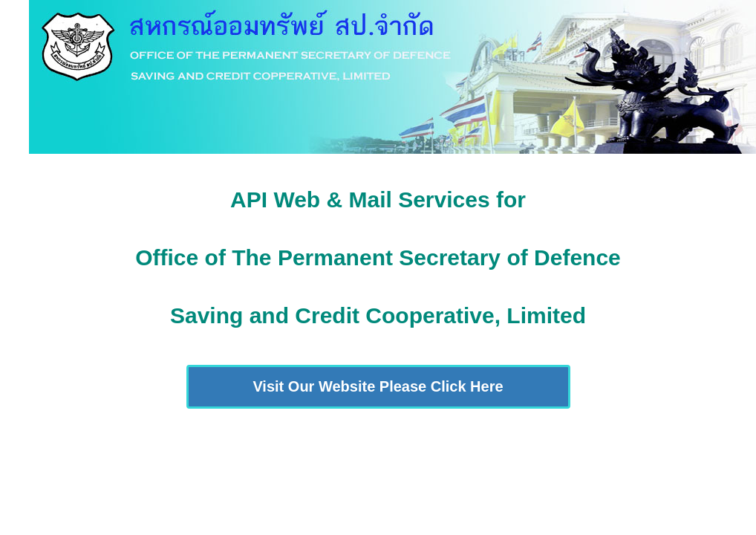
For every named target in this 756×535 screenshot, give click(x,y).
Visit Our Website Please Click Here (378, 386)
